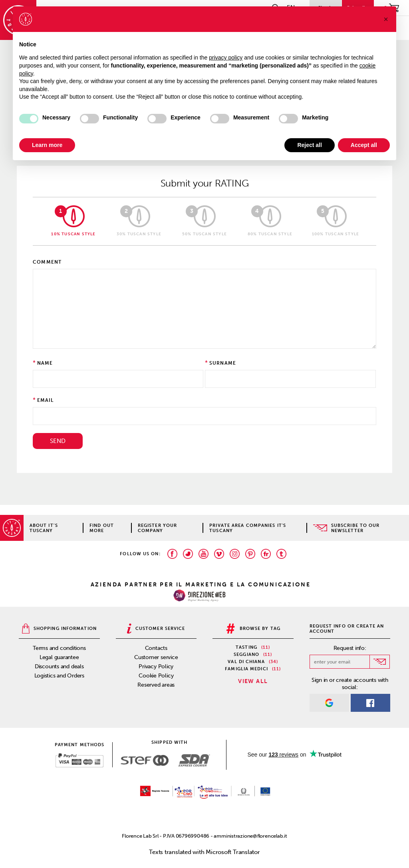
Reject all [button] (309, 145)
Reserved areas (156, 685)
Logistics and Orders (60, 676)
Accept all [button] (364, 145)
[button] (386, 19)
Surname (223, 363)
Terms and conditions (59, 648)
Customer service (156, 657)
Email (46, 400)
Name (45, 363)
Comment (47, 262)
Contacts (156, 648)
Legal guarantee (59, 657)
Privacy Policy (156, 666)
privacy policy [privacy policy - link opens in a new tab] (226, 58)
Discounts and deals (59, 666)
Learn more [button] (47, 145)
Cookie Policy (156, 676)
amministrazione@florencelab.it (250, 836)
